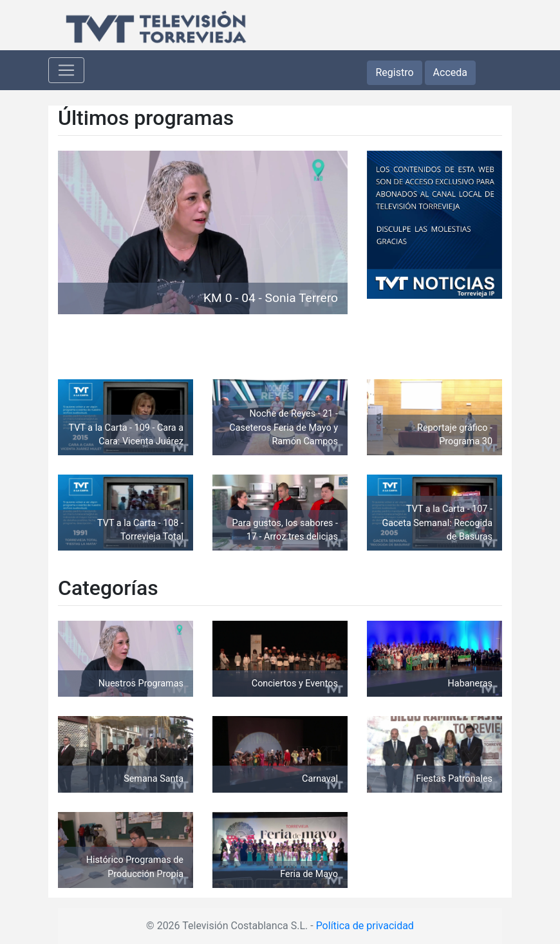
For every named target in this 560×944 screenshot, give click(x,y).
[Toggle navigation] (66, 70)
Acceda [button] (450, 72)
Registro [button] (394, 72)
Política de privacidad (365, 926)
